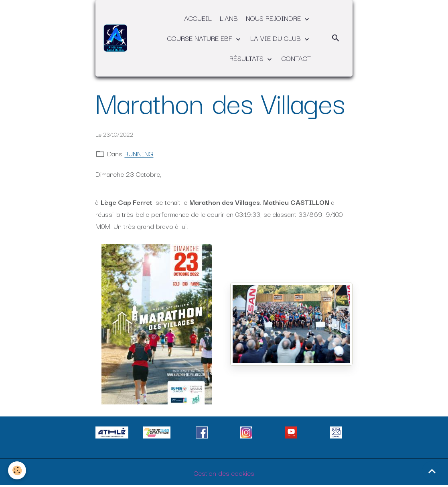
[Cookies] (17, 470)
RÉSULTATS (247, 58)
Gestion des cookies (224, 473)
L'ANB (229, 18)
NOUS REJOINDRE (274, 18)
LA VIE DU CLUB (277, 38)
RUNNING (139, 153)
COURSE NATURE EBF (201, 38)
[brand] (115, 38)
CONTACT (296, 58)
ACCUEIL (198, 18)
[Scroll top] (432, 471)
